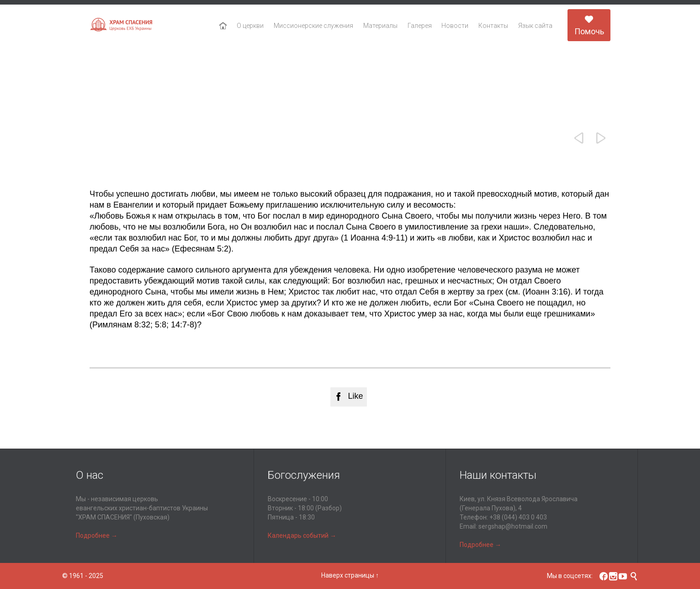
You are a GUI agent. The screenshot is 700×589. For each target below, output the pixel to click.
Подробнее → (97, 535)
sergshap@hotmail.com (513, 526)
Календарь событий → (302, 535)
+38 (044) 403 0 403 (518, 517)
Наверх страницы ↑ (350, 575)
